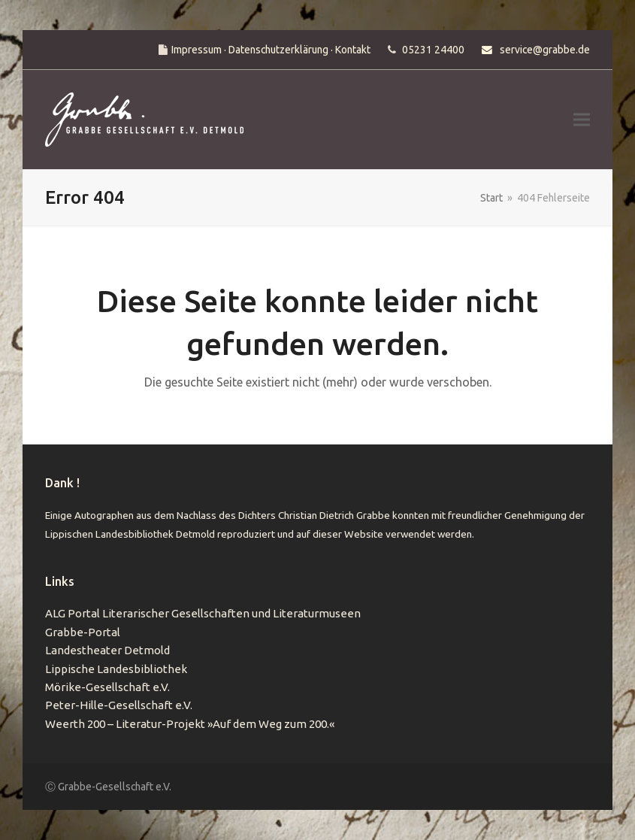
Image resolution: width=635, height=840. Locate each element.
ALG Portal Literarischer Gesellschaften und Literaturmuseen (203, 613)
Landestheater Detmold (107, 650)
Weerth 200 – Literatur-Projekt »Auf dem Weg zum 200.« (190, 724)
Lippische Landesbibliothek (116, 669)
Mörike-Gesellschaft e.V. (107, 687)
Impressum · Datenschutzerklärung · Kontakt (271, 50)
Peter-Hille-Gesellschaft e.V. (119, 705)
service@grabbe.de (545, 50)
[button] (582, 120)
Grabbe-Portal (83, 632)
